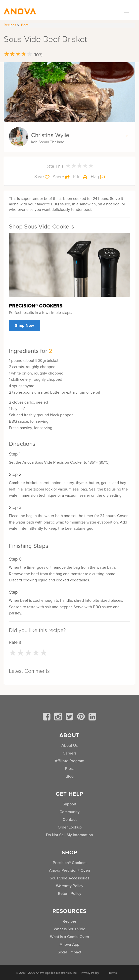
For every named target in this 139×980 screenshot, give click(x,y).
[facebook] (47, 717)
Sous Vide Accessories (69, 878)
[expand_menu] (125, 13)
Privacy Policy (90, 973)
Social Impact (69, 952)
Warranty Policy (70, 886)
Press (70, 769)
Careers (69, 753)
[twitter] (70, 717)
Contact (70, 819)
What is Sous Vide (69, 929)
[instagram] (59, 717)
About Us (69, 745)
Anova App (69, 944)
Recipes (10, 25)
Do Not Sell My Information (69, 835)
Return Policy (70, 893)
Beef (25, 25)
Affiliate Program (69, 761)
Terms (113, 973)
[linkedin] (92, 717)
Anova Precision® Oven (69, 870)
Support (69, 804)
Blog (70, 776)
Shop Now (24, 325)
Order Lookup (70, 827)
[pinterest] (82, 717)
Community (69, 812)
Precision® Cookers (69, 863)
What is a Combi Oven (69, 937)
